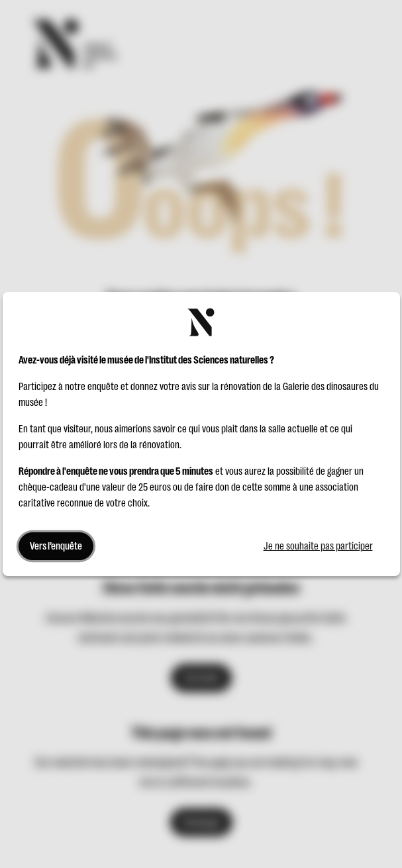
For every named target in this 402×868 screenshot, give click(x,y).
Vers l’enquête (56, 546)
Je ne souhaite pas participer (318, 546)
